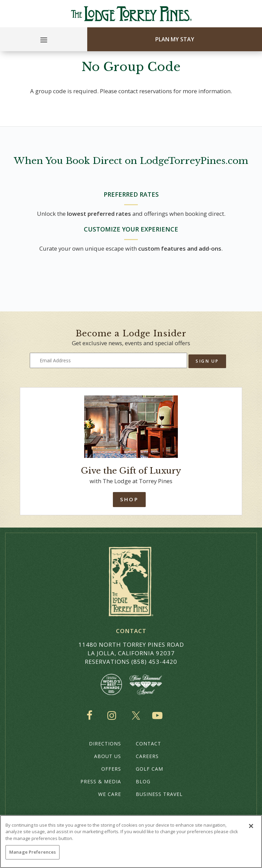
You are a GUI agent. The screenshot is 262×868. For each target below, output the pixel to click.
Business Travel (159, 794)
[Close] (251, 826)
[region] (131, 842)
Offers (111, 769)
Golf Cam (149, 769)
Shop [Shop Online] (129, 499)
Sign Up (207, 361)
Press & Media (101, 781)
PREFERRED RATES (131, 194)
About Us (108, 756)
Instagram (114, 715)
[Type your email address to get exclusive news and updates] (108, 360)
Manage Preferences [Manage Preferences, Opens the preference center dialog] (32, 852)
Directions (105, 744)
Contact (148, 744)
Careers (147, 756)
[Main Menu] (44, 41)
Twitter (136, 716)
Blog (143, 781)
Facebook (91, 715)
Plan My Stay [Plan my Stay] (175, 39)
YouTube (159, 715)
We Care (110, 794)
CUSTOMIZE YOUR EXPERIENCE (131, 229)
